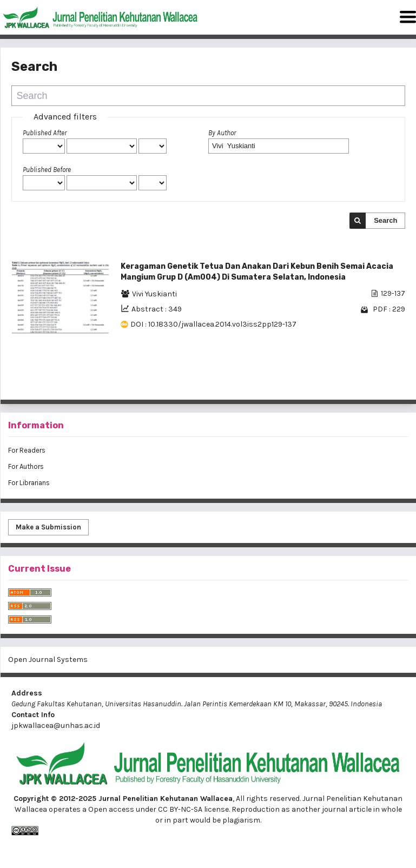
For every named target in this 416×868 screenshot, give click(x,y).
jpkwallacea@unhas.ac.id (56, 725)
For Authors (26, 466)
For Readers (27, 450)
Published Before (47, 170)
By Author (222, 133)
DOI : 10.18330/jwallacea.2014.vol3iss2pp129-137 (213, 324)
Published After (45, 133)
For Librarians (29, 483)
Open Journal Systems (48, 660)
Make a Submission (48, 527)
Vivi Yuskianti (154, 294)
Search (385, 220)
